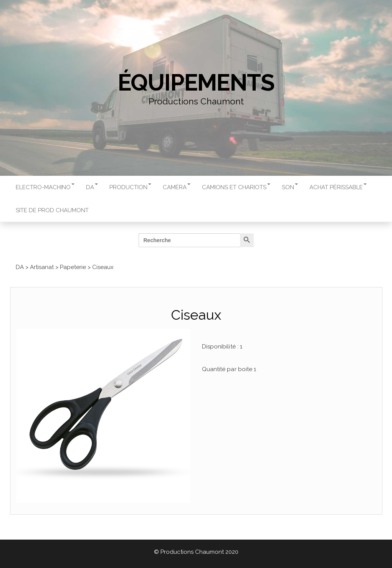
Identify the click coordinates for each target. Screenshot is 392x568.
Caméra (177, 187)
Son (290, 187)
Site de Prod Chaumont (52, 210)
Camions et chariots (236, 187)
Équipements (196, 83)
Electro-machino (45, 187)
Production (130, 187)
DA (92, 187)
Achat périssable (338, 187)
